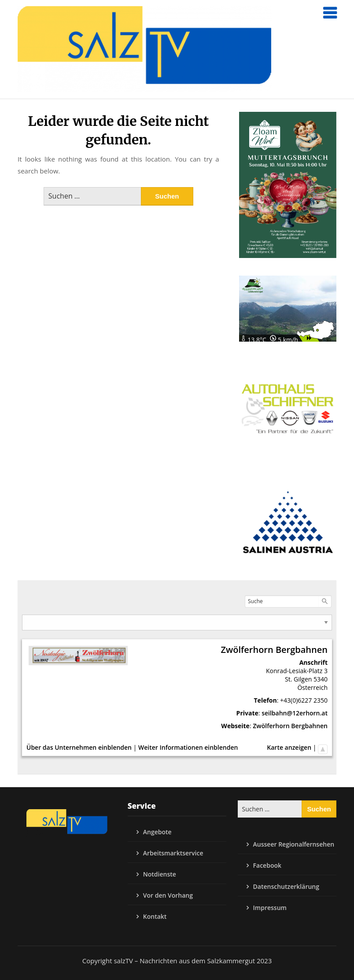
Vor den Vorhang (168, 895)
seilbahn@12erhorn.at (295, 713)
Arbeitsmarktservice (173, 853)
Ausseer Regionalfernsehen (294, 844)
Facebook (267, 865)
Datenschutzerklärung (286, 886)
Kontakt (155, 916)
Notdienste (160, 874)
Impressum (270, 908)
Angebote (157, 832)
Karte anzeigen (289, 747)
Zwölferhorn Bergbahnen (290, 726)
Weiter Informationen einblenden (188, 747)
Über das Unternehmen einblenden (79, 747)
